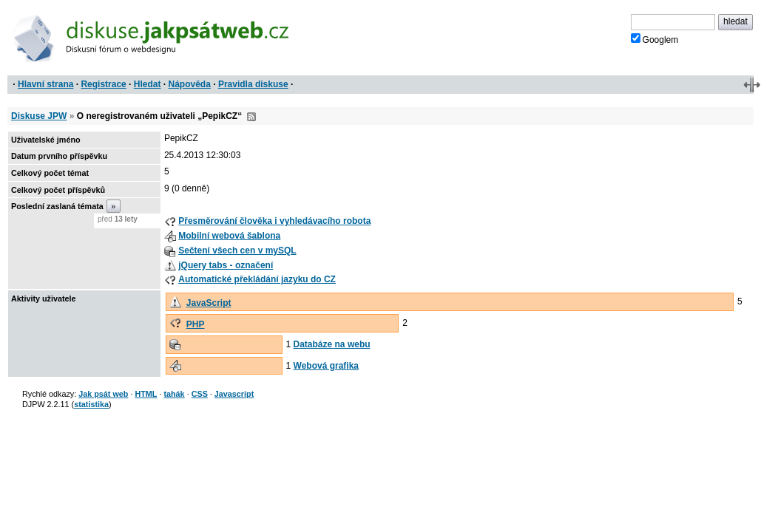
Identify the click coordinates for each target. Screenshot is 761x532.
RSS (251, 117)
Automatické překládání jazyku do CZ (257, 279)
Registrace (103, 84)
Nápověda (190, 84)
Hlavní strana (45, 84)
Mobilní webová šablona (229, 236)
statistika (91, 404)
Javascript (234, 394)
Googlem (655, 39)
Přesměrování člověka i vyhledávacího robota (274, 221)
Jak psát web (103, 394)
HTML (146, 394)
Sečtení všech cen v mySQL (237, 250)
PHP (196, 324)
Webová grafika (326, 366)
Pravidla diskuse (253, 84)
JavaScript (209, 303)
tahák (174, 394)
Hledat (148, 84)
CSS (200, 394)
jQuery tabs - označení (226, 265)
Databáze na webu (332, 344)
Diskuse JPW (39, 116)
